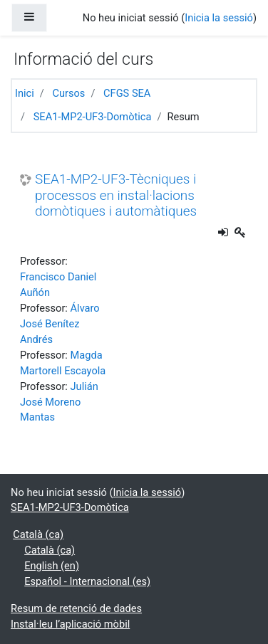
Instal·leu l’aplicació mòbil (70, 624)
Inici (25, 93)
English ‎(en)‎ (52, 566)
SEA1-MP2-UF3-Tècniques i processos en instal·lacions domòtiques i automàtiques (116, 195)
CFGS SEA (127, 93)
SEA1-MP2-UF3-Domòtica (93, 117)
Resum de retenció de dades (76, 608)
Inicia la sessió (219, 18)
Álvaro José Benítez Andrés (60, 324)
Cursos (68, 93)
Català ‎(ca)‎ (38, 534)
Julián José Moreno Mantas (59, 402)
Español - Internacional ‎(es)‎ (87, 581)
